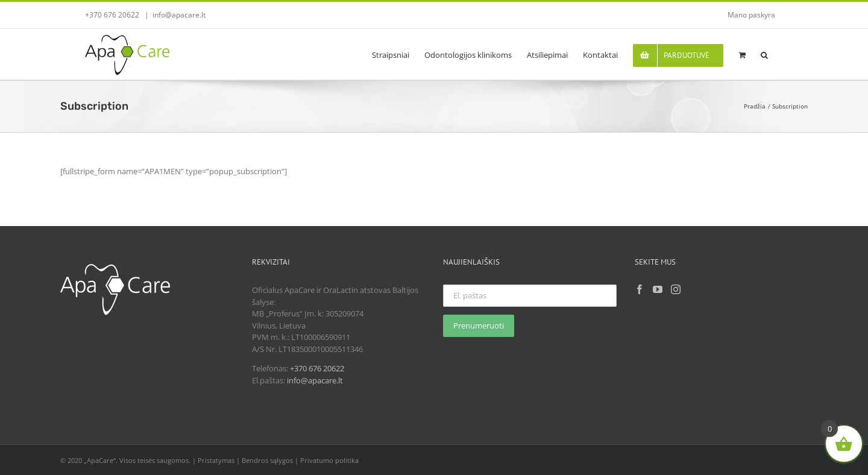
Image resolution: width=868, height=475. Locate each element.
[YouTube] (658, 289)
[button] (764, 54)
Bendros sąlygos (267, 460)
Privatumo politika (329, 460)
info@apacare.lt (179, 15)
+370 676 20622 (317, 368)
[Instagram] (676, 289)
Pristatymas (216, 460)
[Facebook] (640, 289)
